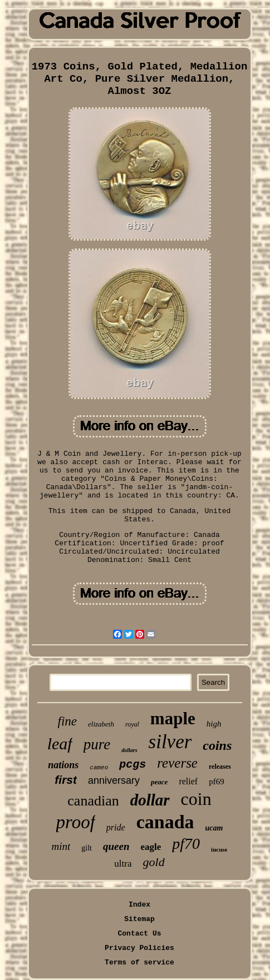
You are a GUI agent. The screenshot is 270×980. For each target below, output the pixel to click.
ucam (214, 828)
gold (154, 862)
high (214, 724)
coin (196, 799)
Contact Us (139, 934)
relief (188, 781)
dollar (150, 800)
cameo (99, 768)
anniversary (114, 780)
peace (159, 782)
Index (139, 905)
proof (76, 822)
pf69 (217, 782)
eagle (151, 847)
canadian (93, 801)
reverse (177, 763)
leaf (60, 743)
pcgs (132, 765)
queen (116, 846)
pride (116, 827)
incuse (219, 849)
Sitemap (139, 919)
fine (68, 721)
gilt (87, 848)
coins (217, 745)
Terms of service (139, 962)
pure (97, 744)
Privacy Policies (139, 948)
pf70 (186, 844)
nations (63, 765)
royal (132, 724)
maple (173, 718)
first (66, 780)
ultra (123, 864)
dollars (129, 750)
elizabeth (101, 724)
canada (165, 822)
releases (220, 767)
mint (61, 846)
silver (170, 742)
